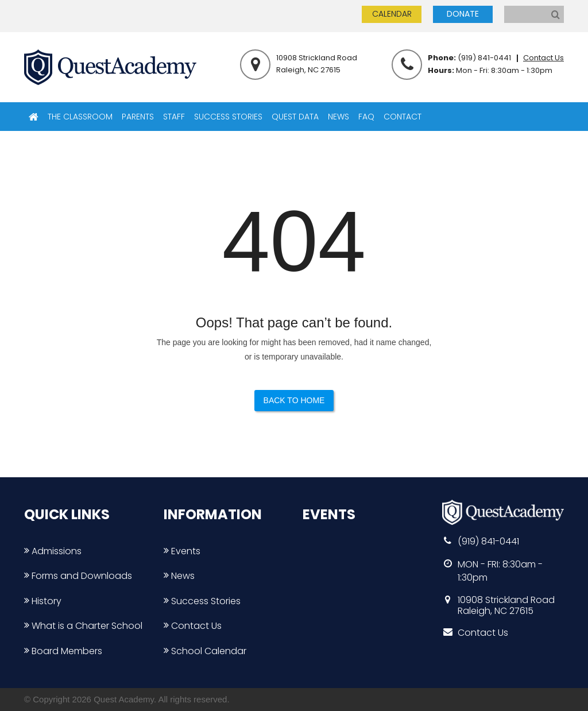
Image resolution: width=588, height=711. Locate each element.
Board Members (63, 651)
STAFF (174, 117)
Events (182, 551)
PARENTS (138, 117)
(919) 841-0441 (484, 58)
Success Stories (202, 601)
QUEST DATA (295, 117)
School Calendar (205, 651)
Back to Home (294, 400)
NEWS (339, 117)
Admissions (53, 551)
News (179, 576)
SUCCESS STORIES (228, 117)
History (43, 601)
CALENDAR (392, 14)
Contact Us (543, 58)
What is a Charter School (83, 626)
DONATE (463, 14)
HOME (34, 117)
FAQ (366, 117)
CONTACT (403, 117)
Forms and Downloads (78, 576)
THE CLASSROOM (80, 117)
